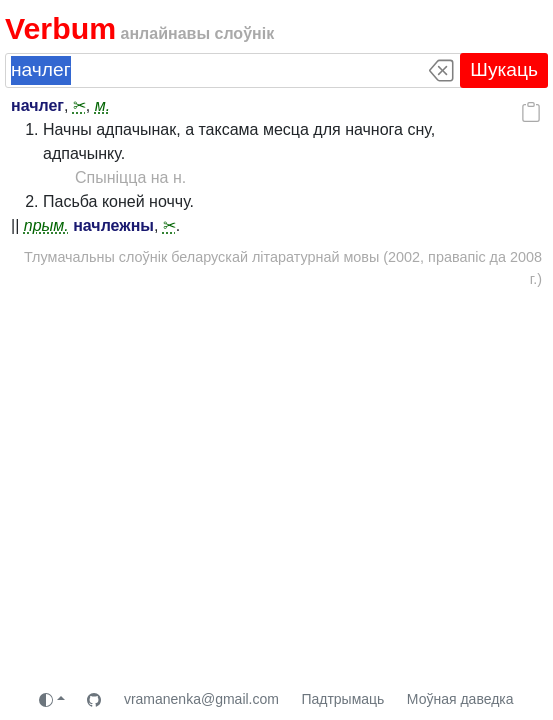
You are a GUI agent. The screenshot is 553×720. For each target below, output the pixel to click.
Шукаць (504, 69)
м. (102, 105)
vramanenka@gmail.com (201, 699)
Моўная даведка (460, 699)
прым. (46, 225)
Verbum (60, 28)
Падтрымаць (342, 699)
